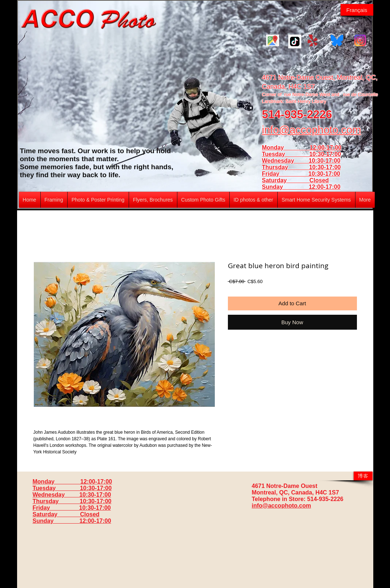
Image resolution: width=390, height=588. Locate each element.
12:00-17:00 (324, 187)
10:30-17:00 (325, 167)
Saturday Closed (295, 180)
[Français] (357, 10)
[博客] (363, 476)
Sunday (286, 187)
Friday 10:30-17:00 (301, 174)
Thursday (286, 167)
